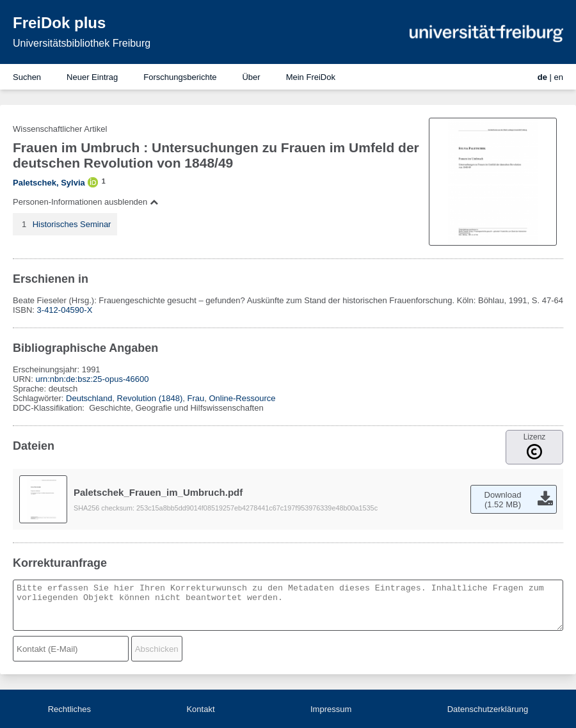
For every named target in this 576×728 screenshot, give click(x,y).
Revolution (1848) (150, 398)
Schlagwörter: (39, 398)
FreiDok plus (59, 23)
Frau (196, 398)
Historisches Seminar (72, 224)
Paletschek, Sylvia (49, 183)
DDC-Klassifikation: (50, 408)
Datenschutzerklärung (488, 709)
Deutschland (89, 398)
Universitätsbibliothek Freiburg (82, 43)
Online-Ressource (242, 398)
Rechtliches (69, 709)
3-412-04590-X (65, 310)
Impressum (331, 709)
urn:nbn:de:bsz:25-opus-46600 (92, 379)
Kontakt (200, 709)
